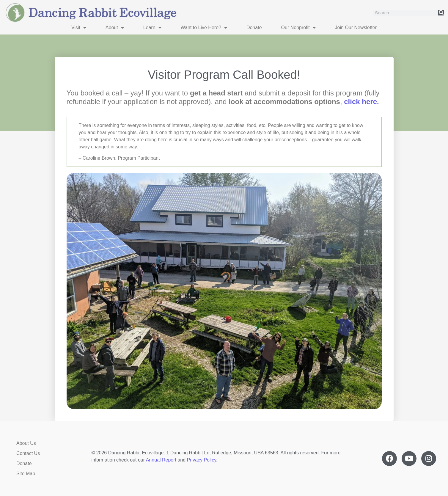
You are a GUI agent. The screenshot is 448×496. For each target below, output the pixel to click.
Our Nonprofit (298, 28)
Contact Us (28, 453)
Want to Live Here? (204, 28)
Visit (79, 28)
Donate (254, 28)
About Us (26, 443)
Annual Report (161, 460)
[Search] (441, 13)
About (115, 28)
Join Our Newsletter (356, 28)
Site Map (26, 474)
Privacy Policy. (202, 460)
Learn (152, 28)
